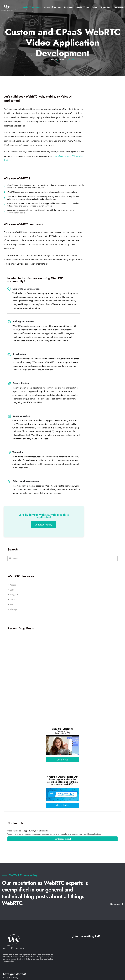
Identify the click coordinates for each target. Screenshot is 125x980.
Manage (14, 609)
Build (12, 590)
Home (54, 60)
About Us (105, 7)
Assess (13, 585)
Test (12, 604)
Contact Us (119, 7)
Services (63, 60)
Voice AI (13, 600)
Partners (68, 7)
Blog (95, 7)
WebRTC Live (83, 7)
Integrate (14, 595)
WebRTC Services (31, 7)
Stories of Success (52, 7)
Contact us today (11, 978)
